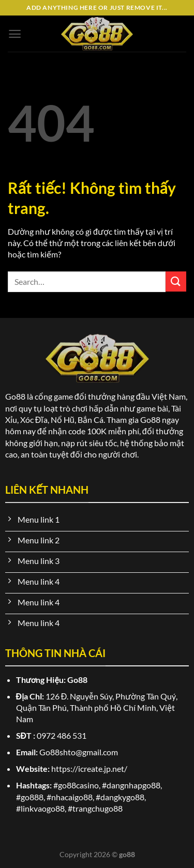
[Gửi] (176, 281)
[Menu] (15, 34)
